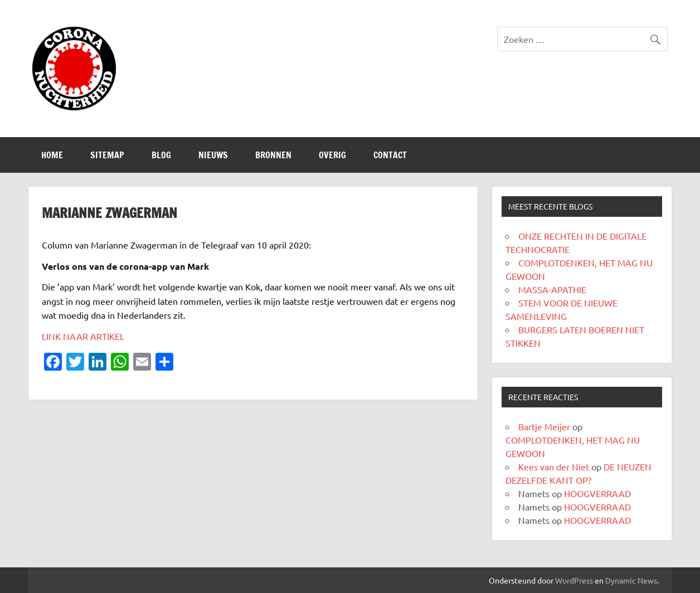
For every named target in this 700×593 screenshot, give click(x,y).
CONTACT (390, 155)
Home (52, 155)
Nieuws (213, 155)
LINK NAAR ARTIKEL (83, 336)
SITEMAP (107, 155)
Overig (332, 155)
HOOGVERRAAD (597, 493)
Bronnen (273, 155)
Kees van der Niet (554, 466)
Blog (161, 155)
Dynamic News (631, 580)
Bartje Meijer (544, 426)
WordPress (574, 580)
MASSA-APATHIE (552, 289)
